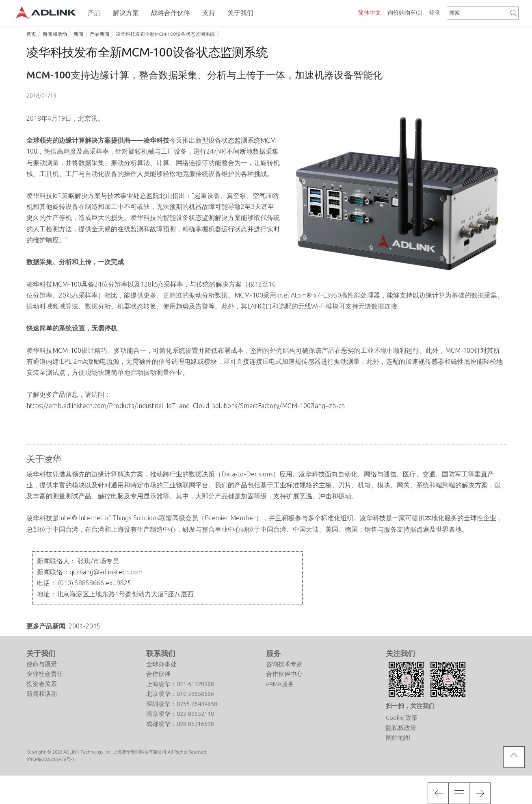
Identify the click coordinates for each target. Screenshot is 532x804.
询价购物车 (405, 13)
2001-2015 (84, 626)
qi (72, 572)
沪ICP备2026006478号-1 (50, 759)
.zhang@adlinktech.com (108, 572)
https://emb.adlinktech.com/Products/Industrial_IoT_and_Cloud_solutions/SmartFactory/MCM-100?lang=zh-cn (186, 406)
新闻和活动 (55, 34)
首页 (31, 34)
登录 (435, 13)
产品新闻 (99, 34)
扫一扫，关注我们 (410, 706)
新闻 (78, 34)
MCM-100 (67, 284)
